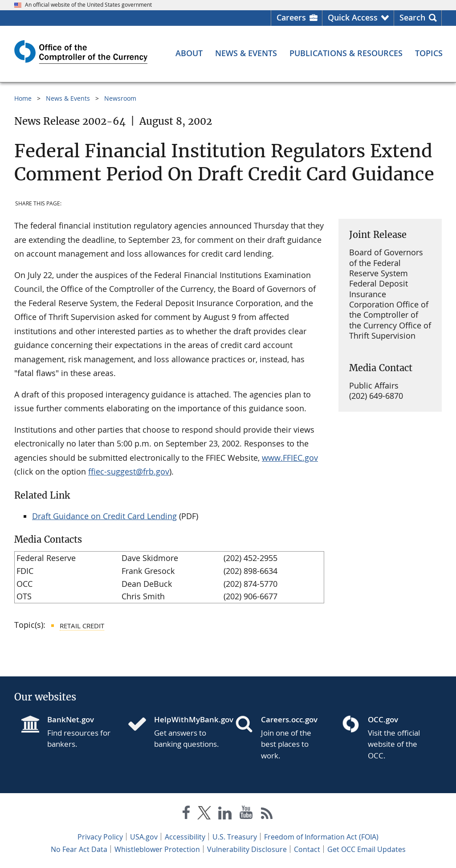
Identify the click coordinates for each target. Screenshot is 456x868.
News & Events (68, 98)
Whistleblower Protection (157, 849)
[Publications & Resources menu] (346, 53)
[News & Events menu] (246, 53)
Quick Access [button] (353, 17)
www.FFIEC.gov (290, 458)
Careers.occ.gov (289, 719)
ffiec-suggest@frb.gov (129, 471)
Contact (307, 849)
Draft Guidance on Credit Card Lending (104, 516)
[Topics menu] (429, 53)
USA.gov (144, 837)
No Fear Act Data (79, 849)
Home (23, 98)
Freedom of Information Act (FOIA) (321, 837)
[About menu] (189, 53)
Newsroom (120, 98)
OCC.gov (383, 719)
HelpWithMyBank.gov (187, 719)
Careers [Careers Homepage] (291, 17)
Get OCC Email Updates (366, 849)
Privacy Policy (100, 837)
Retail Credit (82, 626)
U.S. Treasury (235, 837)
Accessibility (185, 837)
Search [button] (412, 17)
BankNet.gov (71, 719)
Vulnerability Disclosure (247, 849)
